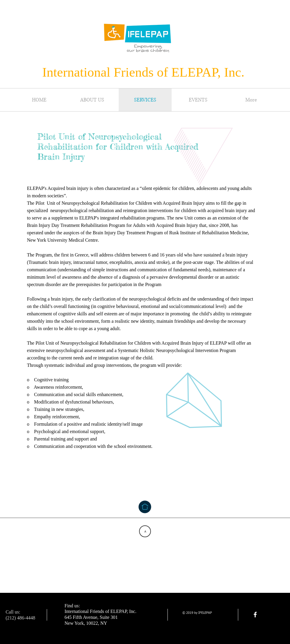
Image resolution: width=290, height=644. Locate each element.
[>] (145, 531)
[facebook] (255, 615)
